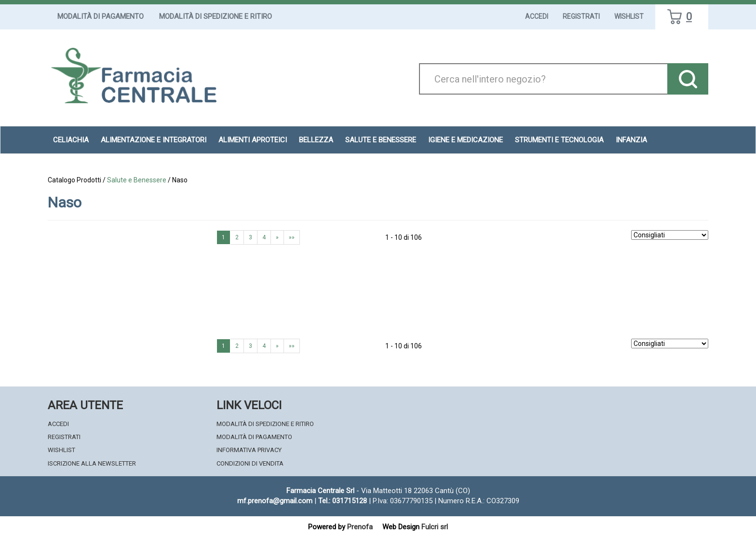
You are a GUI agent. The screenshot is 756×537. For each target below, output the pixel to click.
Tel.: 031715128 (343, 501)
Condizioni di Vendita (250, 463)
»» (292, 237)
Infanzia (631, 140)
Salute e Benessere (381, 140)
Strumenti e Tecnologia (559, 140)
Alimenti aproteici (253, 140)
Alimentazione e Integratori (154, 140)
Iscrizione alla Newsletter (92, 463)
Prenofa (360, 527)
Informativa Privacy (249, 450)
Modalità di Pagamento (101, 16)
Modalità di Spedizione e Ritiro (216, 16)
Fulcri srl (435, 527)
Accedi (537, 16)
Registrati (581, 16)
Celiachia (71, 140)
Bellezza (316, 140)
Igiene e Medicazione (466, 140)
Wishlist (629, 16)
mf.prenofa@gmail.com (275, 501)
